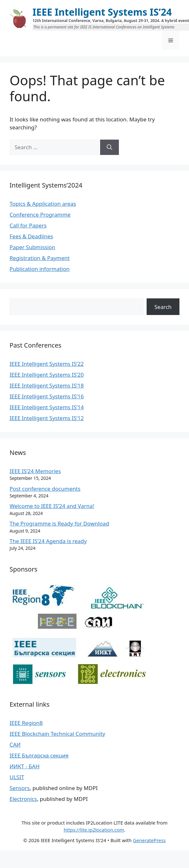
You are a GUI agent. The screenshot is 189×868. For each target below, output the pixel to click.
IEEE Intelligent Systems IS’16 (47, 396)
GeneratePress (149, 840)
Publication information (40, 269)
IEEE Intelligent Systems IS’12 (47, 418)
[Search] (109, 147)
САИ (15, 745)
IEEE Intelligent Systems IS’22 (47, 364)
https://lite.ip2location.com (94, 830)
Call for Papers (28, 225)
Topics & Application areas (43, 204)
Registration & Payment (40, 258)
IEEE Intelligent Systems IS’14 (47, 407)
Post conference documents (45, 489)
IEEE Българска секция (39, 755)
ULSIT (17, 777)
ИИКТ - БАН (25, 766)
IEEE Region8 (26, 723)
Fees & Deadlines (31, 236)
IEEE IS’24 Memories (35, 471)
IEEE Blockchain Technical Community (57, 734)
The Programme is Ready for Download (59, 523)
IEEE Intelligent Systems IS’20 (47, 375)
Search (163, 307)
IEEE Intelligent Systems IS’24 (102, 12)
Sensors (20, 788)
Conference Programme (40, 215)
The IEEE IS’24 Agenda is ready (48, 541)
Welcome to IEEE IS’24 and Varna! (52, 506)
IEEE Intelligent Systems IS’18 (47, 385)
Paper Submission (32, 247)
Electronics (23, 799)
